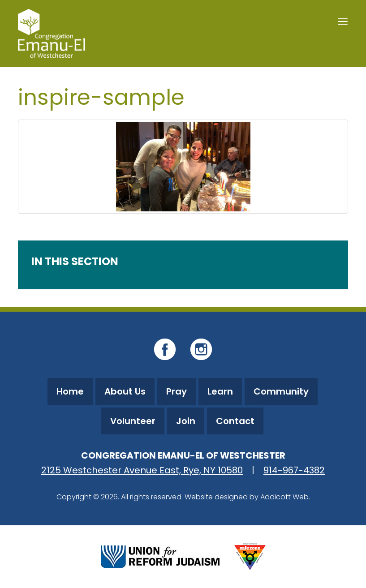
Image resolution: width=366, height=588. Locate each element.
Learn (220, 391)
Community (281, 391)
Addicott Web (284, 497)
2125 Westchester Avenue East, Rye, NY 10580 (142, 470)
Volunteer (133, 421)
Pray (177, 391)
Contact (235, 421)
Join (186, 421)
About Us (125, 391)
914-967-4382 (294, 470)
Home (70, 391)
